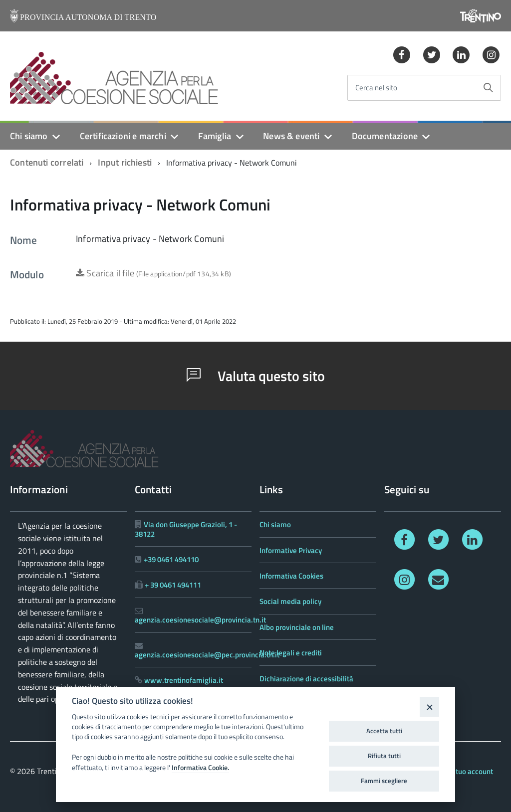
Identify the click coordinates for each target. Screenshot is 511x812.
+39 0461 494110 (171, 559)
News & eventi (291, 136)
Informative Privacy (291, 550)
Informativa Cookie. (200, 768)
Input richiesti (125, 162)
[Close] (429, 707)
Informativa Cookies (291, 576)
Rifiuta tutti (384, 756)
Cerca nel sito (376, 88)
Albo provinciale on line (297, 627)
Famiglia (215, 136)
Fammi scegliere (384, 781)
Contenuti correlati (47, 162)
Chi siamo (29, 136)
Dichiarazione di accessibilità (306, 679)
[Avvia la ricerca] (488, 88)
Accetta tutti (384, 731)
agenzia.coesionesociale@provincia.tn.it (200, 620)
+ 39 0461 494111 (173, 585)
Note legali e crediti (291, 653)
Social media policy (290, 601)
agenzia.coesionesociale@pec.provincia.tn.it (207, 655)
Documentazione (385, 136)
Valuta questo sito (256, 376)
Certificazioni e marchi (123, 136)
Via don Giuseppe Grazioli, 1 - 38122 (186, 529)
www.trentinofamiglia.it (184, 680)
